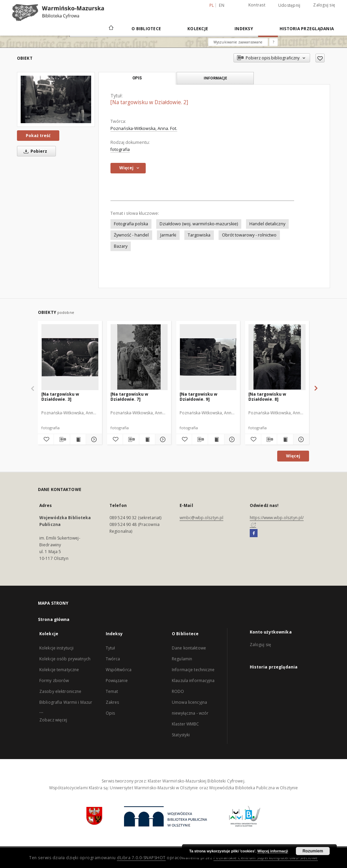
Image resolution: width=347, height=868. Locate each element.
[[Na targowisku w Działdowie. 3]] (70, 357)
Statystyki (181, 735)
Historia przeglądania (307, 29)
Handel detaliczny (267, 224)
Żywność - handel (131, 235)
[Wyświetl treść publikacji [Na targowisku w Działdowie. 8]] (285, 439)
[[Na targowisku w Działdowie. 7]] (139, 357)
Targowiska (199, 235)
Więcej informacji (273, 851)
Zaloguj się (324, 5)
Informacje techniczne (193, 670)
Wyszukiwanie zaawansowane (238, 42)
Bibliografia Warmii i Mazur (66, 702)
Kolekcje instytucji (56, 648)
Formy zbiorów (54, 681)
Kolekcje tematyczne (59, 670)
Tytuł (110, 648)
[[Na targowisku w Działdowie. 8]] (277, 357)
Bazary (121, 246)
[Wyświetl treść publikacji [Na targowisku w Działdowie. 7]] (147, 439)
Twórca (113, 659)
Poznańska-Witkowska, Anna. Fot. (144, 128)
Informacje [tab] (215, 78)
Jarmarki (168, 235)
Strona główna (54, 619)
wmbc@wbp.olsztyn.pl (201, 518)
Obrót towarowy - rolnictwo (249, 235)
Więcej (293, 456)
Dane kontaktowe (189, 648)
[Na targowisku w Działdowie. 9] (198, 397)
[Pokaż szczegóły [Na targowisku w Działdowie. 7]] (162, 439)
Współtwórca (119, 670)
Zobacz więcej (53, 720)
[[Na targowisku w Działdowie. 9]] (208, 357)
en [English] (222, 5)
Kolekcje (198, 29)
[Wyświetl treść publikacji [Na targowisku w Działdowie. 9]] (216, 439)
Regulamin (182, 659)
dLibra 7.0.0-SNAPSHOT (141, 858)
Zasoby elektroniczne (60, 691)
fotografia (120, 149)
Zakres (113, 702)
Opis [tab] (137, 78)
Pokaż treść (38, 136)
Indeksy (244, 29)
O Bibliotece (146, 29)
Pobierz (34, 151)
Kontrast (257, 5)
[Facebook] (254, 533)
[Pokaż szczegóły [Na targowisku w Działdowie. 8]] (300, 439)
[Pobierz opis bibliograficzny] (62, 439)
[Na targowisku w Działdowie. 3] (60, 397)
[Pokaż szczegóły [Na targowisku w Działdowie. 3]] (93, 439)
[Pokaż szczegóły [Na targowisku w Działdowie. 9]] (231, 439)
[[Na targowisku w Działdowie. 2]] (56, 99)
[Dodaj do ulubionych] (320, 58)
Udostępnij (289, 5)
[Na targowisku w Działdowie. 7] (129, 397)
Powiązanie (117, 681)
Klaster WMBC (185, 724)
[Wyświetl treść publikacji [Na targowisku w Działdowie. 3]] (78, 439)
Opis (110, 713)
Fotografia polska (131, 224)
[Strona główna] (111, 29)
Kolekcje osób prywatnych (65, 659)
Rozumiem (313, 851)
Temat (112, 691)
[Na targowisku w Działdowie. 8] (267, 397)
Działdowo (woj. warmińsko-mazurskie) (199, 224)
